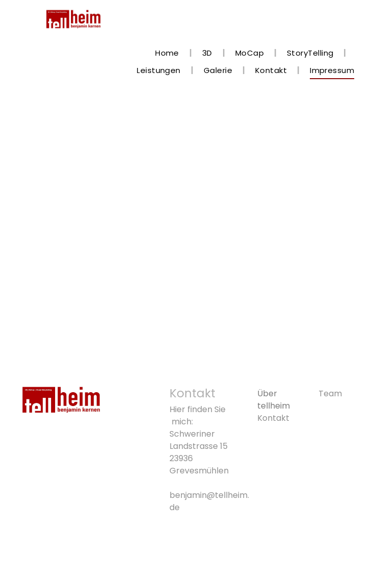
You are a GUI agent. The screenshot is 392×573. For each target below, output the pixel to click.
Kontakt (273, 418)
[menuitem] (168, 53)
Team (330, 393)
